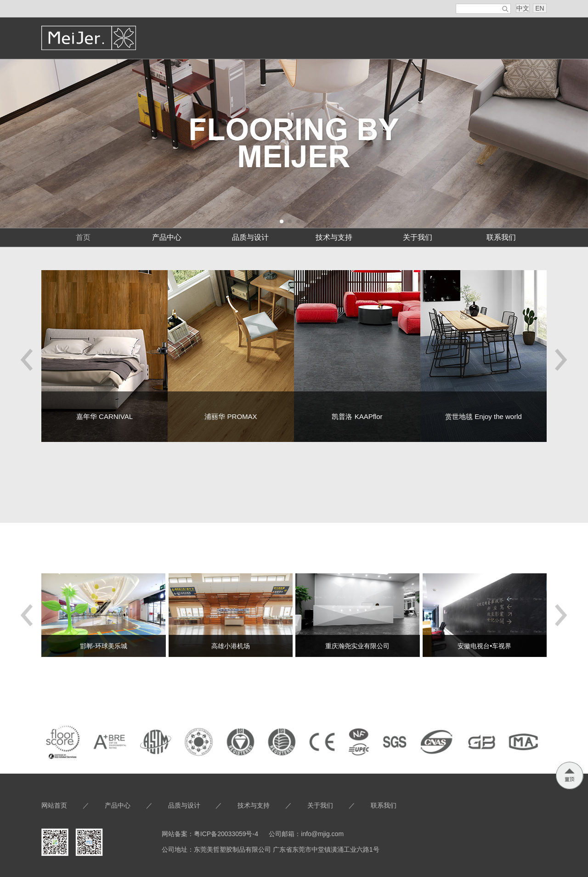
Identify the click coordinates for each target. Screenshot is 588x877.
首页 (83, 237)
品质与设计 (250, 237)
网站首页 (54, 805)
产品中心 (167, 237)
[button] (27, 360)
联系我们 (501, 237)
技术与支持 (334, 237)
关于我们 (418, 237)
